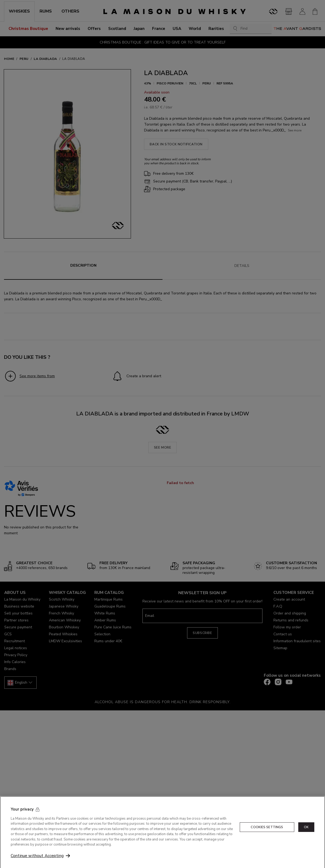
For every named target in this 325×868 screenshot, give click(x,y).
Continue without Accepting (37, 863)
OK (306, 834)
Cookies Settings (267, 834)
